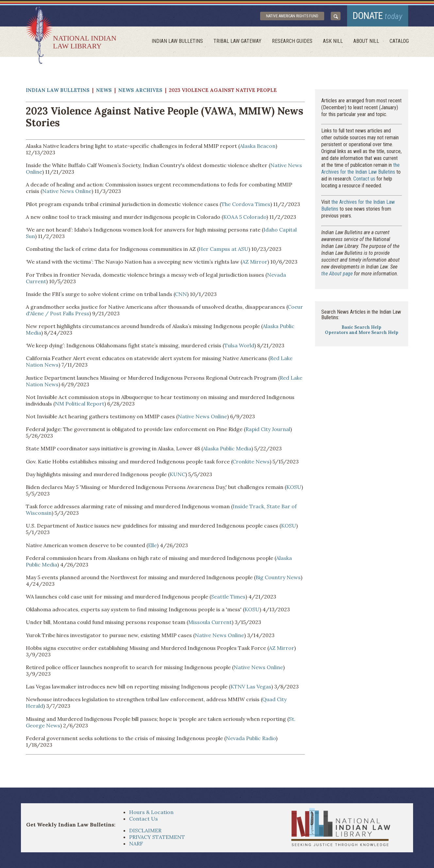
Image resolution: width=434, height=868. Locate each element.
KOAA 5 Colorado (245, 217)
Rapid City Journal (268, 429)
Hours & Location (151, 812)
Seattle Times (228, 597)
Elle (152, 545)
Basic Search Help (361, 327)
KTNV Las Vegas (251, 686)
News (104, 90)
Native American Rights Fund (292, 16)
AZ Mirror (255, 262)
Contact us (364, 179)
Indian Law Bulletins (177, 41)
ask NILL (333, 41)
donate (378, 16)
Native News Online (67, 191)
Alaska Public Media (227, 448)
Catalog (399, 41)
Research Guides (292, 41)
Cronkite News (251, 461)
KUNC (177, 474)
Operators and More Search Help (362, 332)
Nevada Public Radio (251, 738)
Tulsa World (239, 345)
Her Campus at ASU (224, 249)
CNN (181, 294)
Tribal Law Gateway (237, 41)
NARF (136, 843)
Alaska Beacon (258, 146)
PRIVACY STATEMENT (157, 837)
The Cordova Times (246, 204)
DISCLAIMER (145, 830)
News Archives (140, 90)
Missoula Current (210, 622)
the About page (337, 274)
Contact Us (143, 819)
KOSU (294, 487)
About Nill (366, 41)
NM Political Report (80, 404)
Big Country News (278, 577)
